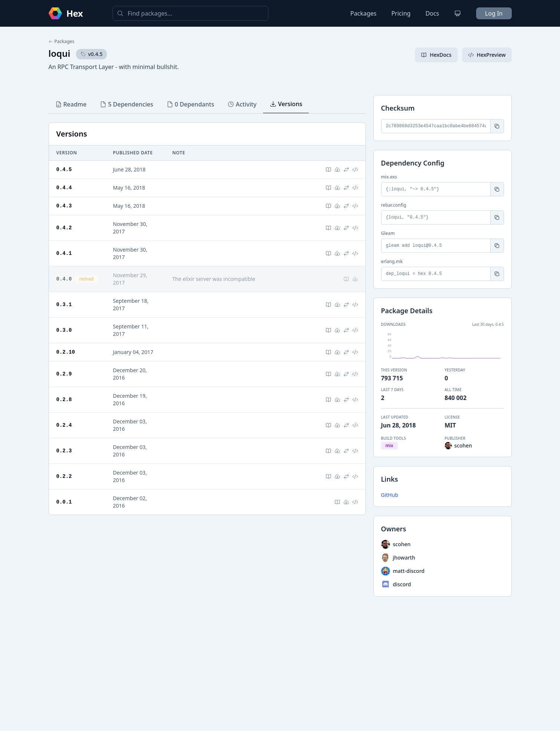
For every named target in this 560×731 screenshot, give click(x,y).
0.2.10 (66, 352)
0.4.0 (64, 279)
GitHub (390, 495)
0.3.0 (64, 330)
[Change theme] (458, 13)
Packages (363, 13)
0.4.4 (64, 188)
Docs (432, 13)
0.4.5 (64, 169)
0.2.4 (64, 425)
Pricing (401, 13)
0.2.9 (64, 374)
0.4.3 (64, 206)
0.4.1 (64, 253)
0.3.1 (64, 304)
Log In (494, 13)
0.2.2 (64, 476)
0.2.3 (64, 451)
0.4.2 (64, 228)
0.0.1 (64, 502)
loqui (60, 53)
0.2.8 (64, 399)
